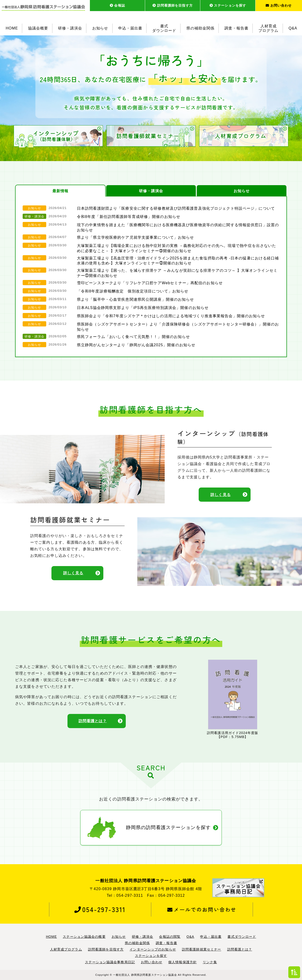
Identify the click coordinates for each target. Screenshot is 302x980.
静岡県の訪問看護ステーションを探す (168, 828)
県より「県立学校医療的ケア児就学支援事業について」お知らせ (135, 237)
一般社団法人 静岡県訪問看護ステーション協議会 (145, 975)
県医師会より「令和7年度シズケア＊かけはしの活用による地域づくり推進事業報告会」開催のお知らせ (171, 316)
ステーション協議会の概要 (84, 937)
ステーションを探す (228, 5)
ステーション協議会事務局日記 (110, 962)
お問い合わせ (279, 5)
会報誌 (117, 5)
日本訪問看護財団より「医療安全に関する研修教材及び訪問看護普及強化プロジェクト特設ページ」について (176, 208)
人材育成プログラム (269, 28)
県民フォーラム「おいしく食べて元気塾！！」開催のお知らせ (133, 337)
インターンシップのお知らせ (153, 950)
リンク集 (210, 962)
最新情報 (60, 191)
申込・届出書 (130, 28)
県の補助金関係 (200, 28)
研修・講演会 (70, 28)
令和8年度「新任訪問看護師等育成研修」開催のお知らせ (129, 217)
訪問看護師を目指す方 (173, 5)
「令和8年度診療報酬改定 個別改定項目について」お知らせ (133, 291)
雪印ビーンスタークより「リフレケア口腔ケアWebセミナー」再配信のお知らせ (150, 283)
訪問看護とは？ (93, 721)
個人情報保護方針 (182, 962)
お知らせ (100, 28)
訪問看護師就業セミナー (201, 950)
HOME (12, 28)
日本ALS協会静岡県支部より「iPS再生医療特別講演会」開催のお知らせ (143, 308)
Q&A (293, 28)
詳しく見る (221, 495)
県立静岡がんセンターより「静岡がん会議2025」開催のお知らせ (136, 345)
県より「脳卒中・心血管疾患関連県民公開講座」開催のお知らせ (135, 299)
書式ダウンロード (164, 28)
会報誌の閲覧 (170, 937)
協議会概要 (38, 28)
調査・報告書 (236, 28)
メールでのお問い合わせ (202, 909)
